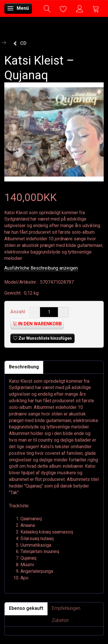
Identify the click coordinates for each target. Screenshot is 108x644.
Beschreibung (24, 367)
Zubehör (60, 620)
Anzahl (18, 312)
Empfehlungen (66, 608)
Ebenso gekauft (26, 608)
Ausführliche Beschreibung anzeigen (41, 268)
